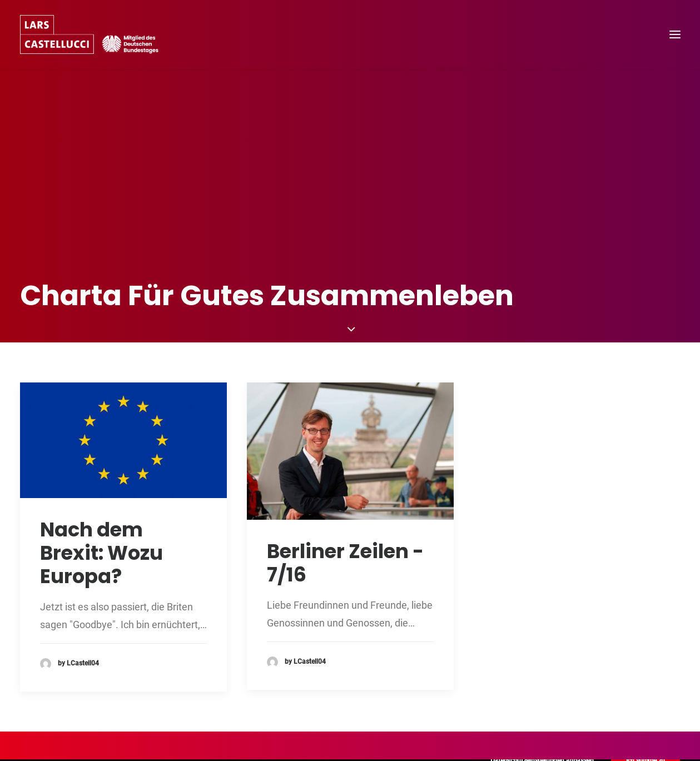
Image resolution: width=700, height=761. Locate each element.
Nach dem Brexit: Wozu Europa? (101, 507)
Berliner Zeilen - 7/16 (345, 517)
